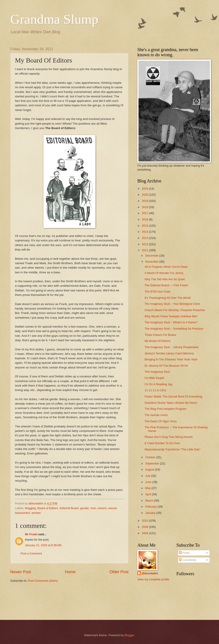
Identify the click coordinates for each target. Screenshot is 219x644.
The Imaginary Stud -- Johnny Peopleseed (171, 347)
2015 (145, 226)
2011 (145, 250)
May (148, 488)
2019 (145, 201)
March (150, 501)
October (151, 457)
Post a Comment (31, 553)
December (152, 256)
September (153, 463)
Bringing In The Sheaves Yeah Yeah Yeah (171, 359)
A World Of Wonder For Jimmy (164, 273)
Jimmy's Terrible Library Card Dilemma (169, 353)
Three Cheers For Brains (160, 335)
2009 (145, 527)
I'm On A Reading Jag (158, 384)
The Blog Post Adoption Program (165, 409)
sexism (102, 508)
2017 (145, 213)
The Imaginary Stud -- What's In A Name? (171, 322)
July (148, 476)
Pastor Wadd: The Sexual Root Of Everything (173, 396)
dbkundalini (150, 573)
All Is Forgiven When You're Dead (166, 267)
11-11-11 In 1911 (155, 390)
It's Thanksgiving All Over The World (167, 298)
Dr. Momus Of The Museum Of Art (166, 366)
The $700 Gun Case (157, 292)
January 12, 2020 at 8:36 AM (43, 545)
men (93, 508)
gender (84, 508)
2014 (145, 232)
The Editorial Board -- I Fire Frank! (166, 285)
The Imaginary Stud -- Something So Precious (174, 329)
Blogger (129, 635)
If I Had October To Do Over (162, 443)
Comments (188, 560)
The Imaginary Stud (157, 372)
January (151, 513)
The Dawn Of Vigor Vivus (161, 421)
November (152, 262)
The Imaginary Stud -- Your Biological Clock (172, 304)
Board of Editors (48, 508)
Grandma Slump (54, 19)
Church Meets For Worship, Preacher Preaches (175, 310)
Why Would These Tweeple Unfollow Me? (171, 316)
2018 (145, 207)
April (148, 494)
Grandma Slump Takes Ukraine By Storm (171, 403)
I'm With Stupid (154, 378)
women (36, 513)
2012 (145, 244)
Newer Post (21, 572)
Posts (184, 553)
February (151, 507)
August (150, 469)
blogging (30, 508)
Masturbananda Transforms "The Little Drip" (172, 449)
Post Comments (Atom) (43, 581)
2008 (145, 533)
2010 (145, 521)
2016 (145, 219)
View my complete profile (153, 579)
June (149, 482)
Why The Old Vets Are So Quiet (165, 279)
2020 (145, 195)
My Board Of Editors (157, 341)
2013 (145, 238)
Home (70, 572)
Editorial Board (69, 508)
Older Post (119, 572)
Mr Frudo (31, 534)
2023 (145, 189)
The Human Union (156, 415)
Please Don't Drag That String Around (168, 437)
